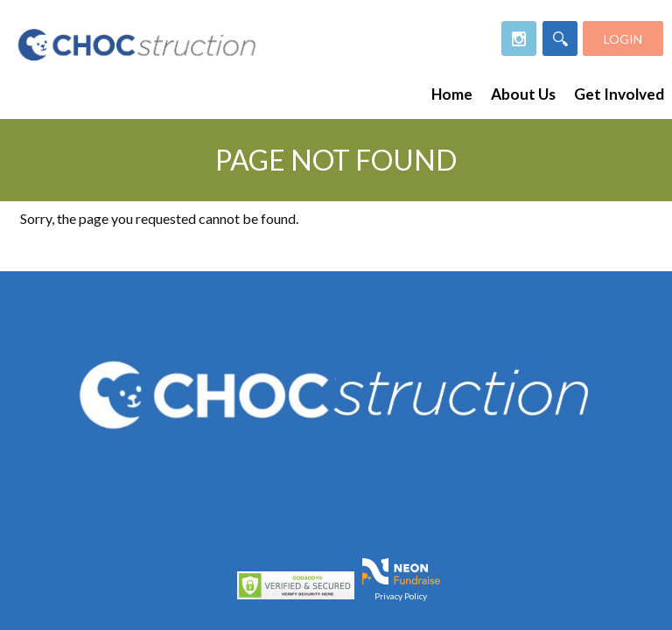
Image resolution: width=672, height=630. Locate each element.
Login (623, 39)
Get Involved (619, 94)
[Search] (560, 38)
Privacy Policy (401, 594)
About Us (523, 94)
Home (452, 94)
